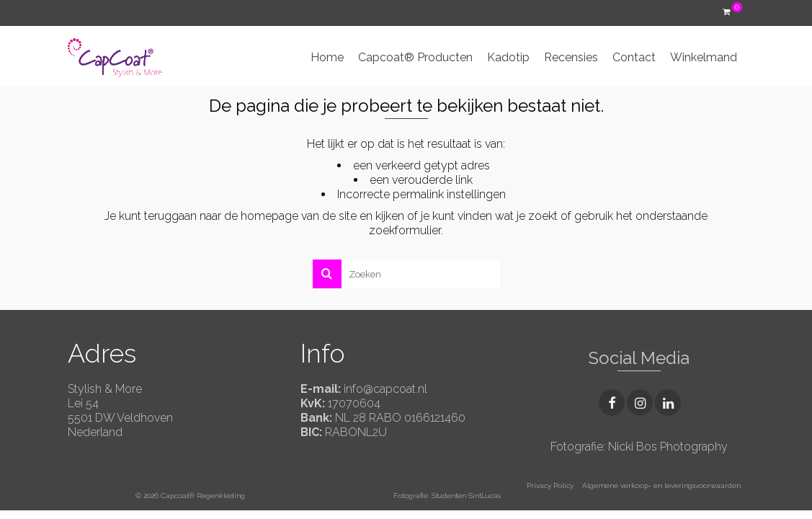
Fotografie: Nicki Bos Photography (639, 447)
